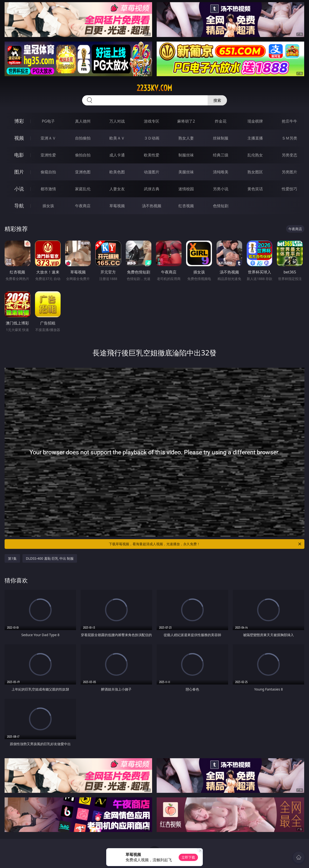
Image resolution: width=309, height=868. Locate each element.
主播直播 (255, 138)
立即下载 (188, 857)
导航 (19, 206)
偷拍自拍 (83, 155)
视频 (19, 138)
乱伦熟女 (255, 155)
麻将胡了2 (186, 121)
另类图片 (289, 172)
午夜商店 (83, 206)
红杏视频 (186, 206)
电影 (19, 155)
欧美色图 (117, 172)
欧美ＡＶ (117, 138)
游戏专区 (152, 121)
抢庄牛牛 (289, 121)
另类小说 (221, 189)
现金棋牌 (255, 121)
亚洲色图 (83, 172)
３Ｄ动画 (152, 138)
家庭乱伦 (83, 189)
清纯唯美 (221, 172)
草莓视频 (117, 206)
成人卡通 (117, 155)
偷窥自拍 (48, 172)
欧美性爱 (152, 155)
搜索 (217, 100)
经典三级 (221, 155)
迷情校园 (186, 189)
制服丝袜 (186, 155)
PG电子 (48, 121)
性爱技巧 (289, 189)
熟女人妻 (186, 138)
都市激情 (48, 189)
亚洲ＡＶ (48, 138)
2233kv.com (154, 88)
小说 (19, 189)
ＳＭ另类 (289, 138)
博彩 (19, 121)
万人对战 (117, 121)
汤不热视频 (152, 206)
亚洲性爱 (48, 155)
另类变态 (289, 155)
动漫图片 (152, 172)
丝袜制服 (221, 138)
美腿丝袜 (186, 172)
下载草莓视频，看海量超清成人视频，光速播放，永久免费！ (205, 544)
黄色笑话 (255, 189)
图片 (19, 172)
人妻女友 (117, 189)
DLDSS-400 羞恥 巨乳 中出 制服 (50, 558)
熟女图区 (255, 172)
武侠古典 (152, 189)
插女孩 (48, 206)
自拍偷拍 (83, 138)
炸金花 (221, 121)
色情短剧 (221, 206)
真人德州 (83, 121)
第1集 (12, 558)
